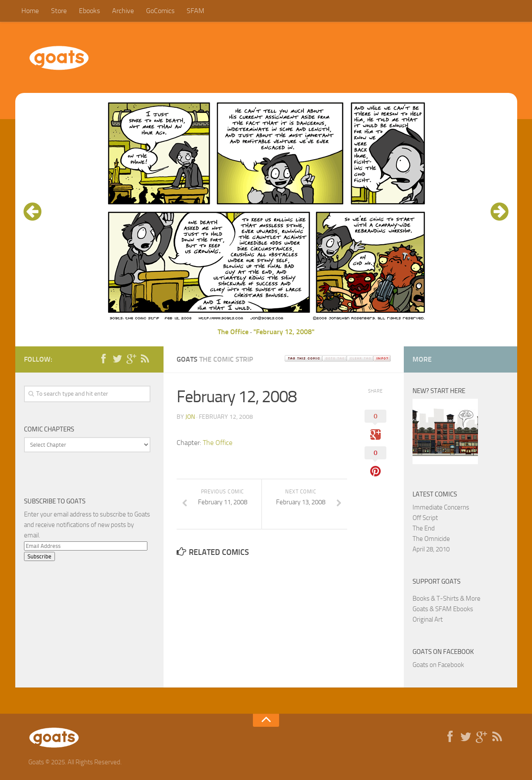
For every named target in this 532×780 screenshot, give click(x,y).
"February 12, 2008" (284, 332)
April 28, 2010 (431, 549)
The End (424, 528)
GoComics (160, 11)
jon (190, 417)
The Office (233, 332)
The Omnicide (431, 539)
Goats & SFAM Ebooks (443, 609)
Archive (123, 11)
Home (30, 11)
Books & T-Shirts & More (447, 599)
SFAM (195, 11)
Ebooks (89, 11)
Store (59, 11)
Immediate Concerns (441, 507)
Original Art (428, 619)
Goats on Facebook (443, 652)
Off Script (425, 518)
